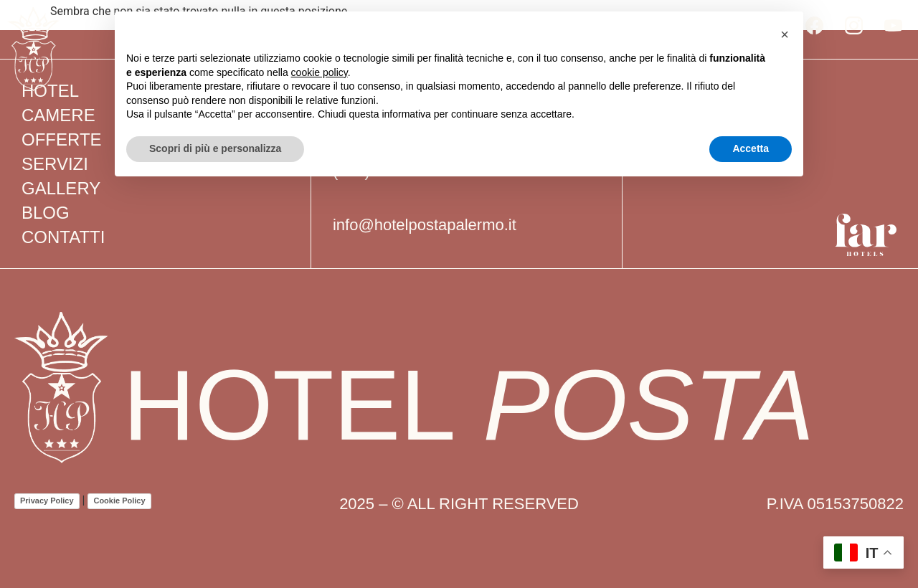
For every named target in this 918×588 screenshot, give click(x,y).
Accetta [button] (751, 148)
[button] (785, 34)
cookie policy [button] (320, 72)
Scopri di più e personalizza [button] (215, 148)
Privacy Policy (47, 501)
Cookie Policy (119, 501)
